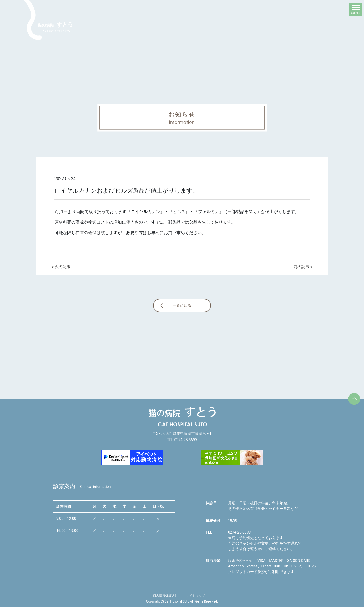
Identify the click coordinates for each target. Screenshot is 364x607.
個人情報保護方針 (165, 596)
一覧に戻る (182, 305)
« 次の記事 (61, 267)
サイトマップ (195, 596)
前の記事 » (303, 267)
